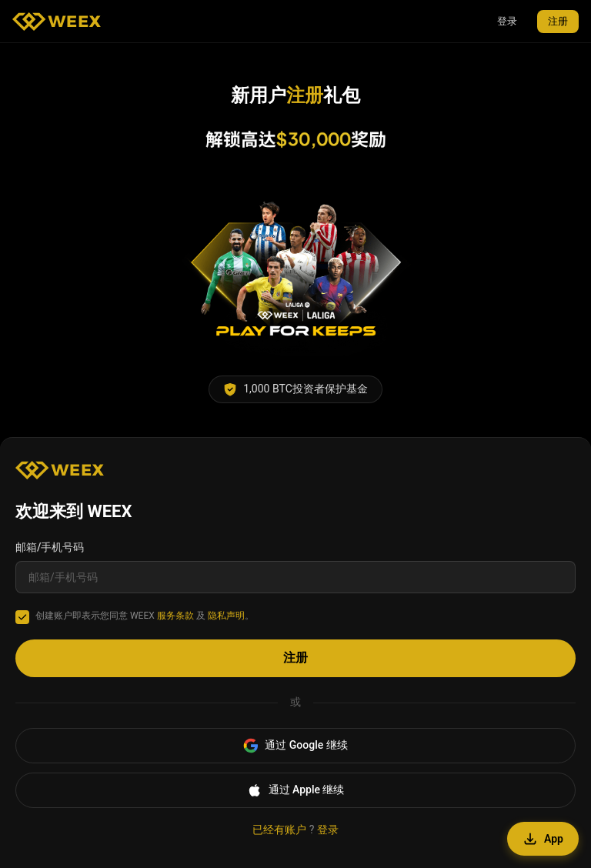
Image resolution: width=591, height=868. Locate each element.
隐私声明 (226, 616)
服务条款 (175, 616)
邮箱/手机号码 (50, 547)
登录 (507, 21)
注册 (558, 21)
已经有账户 (279, 830)
